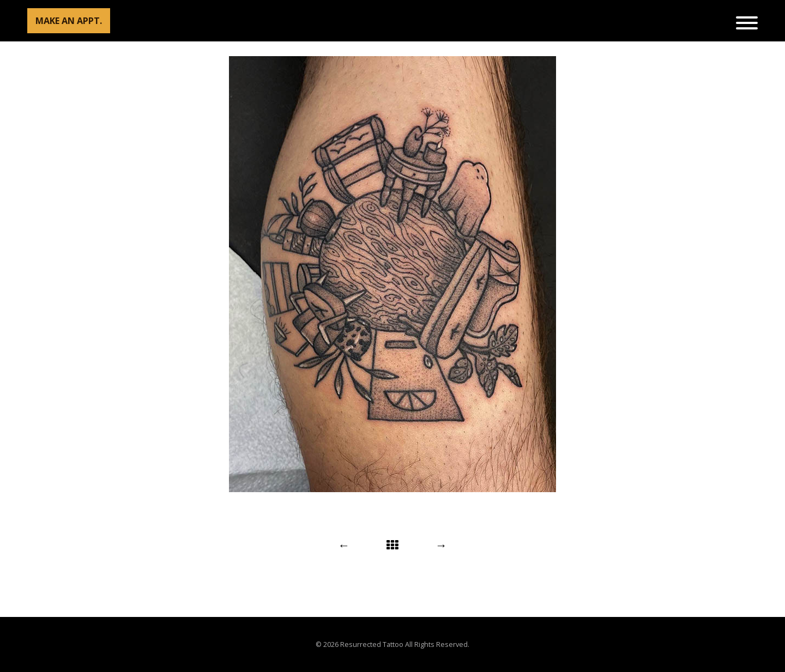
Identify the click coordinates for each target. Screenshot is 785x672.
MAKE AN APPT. (69, 21)
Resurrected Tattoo (372, 644)
